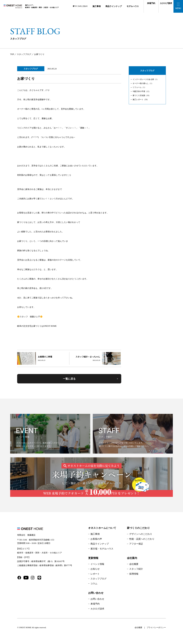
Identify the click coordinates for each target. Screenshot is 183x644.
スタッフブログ (31, 69)
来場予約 (151, 3)
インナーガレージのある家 (146, 79)
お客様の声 (96, 539)
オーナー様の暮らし (143, 83)
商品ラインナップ (114, 6)
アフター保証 (136, 544)
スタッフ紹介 (136, 569)
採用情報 (134, 574)
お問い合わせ (97, 599)
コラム (94, 584)
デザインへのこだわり (141, 534)
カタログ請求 (166, 3)
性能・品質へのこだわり (142, 539)
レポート (95, 574)
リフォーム (139, 87)
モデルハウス (133, 6)
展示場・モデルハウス (102, 549)
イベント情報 (97, 564)
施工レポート (141, 100)
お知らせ (95, 569)
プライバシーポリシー (156, 628)
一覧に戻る (69, 379)
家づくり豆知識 (142, 95)
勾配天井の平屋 (142, 91)
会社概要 (134, 564)
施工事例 (97, 6)
